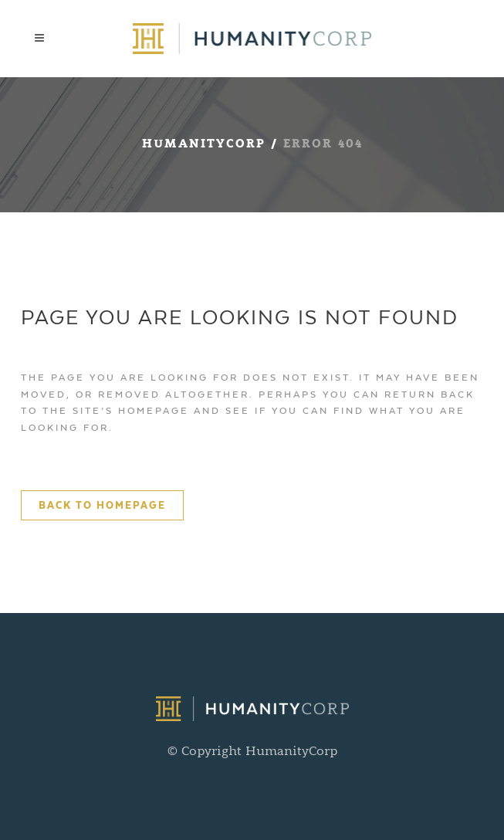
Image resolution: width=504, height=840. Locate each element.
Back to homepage (102, 505)
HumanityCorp (204, 145)
